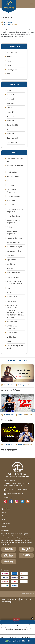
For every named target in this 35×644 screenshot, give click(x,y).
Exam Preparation (13, 196)
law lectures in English (15, 247)
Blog (4, 519)
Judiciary (10, 227)
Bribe (9, 181)
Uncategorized (12, 70)
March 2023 (11, 112)
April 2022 (11, 116)
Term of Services (26, 599)
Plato (9, 65)
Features (5, 516)
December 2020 (13, 138)
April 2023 (11, 108)
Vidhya (9, 341)
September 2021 (13, 125)
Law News (10, 255)
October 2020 (12, 142)
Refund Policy (7, 602)
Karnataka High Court (15, 238)
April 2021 (11, 129)
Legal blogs (11, 264)
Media (9, 288)
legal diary (11, 268)
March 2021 (11, 134)
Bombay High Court (14, 172)
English (10, 57)
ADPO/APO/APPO (13, 52)
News (9, 61)
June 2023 (11, 99)
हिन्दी (8, 74)
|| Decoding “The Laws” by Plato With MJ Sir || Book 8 (17, 626)
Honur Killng (11, 205)
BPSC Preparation (13, 177)
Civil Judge (11, 185)
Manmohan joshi (13, 277)
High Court (11, 201)
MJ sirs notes (12, 301)
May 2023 (10, 103)
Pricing (4, 527)
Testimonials (6, 523)
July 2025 (10, 90)
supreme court (12, 322)
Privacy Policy (15, 599)
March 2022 (11, 121)
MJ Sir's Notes (12, 297)
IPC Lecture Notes (13, 216)
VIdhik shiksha (12, 333)
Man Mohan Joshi (13, 273)
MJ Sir (9, 292)
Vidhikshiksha (12, 337)
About (4, 512)
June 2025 (11, 95)
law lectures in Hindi (14, 251)
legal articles (11, 260)
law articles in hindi (14, 242)
